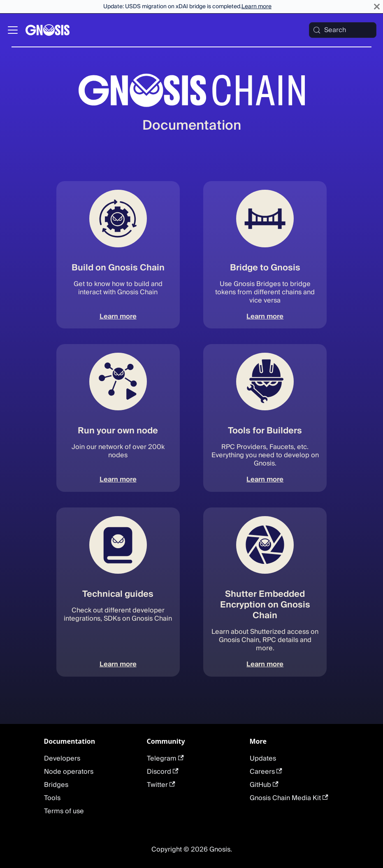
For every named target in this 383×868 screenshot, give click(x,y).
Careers (266, 772)
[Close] (377, 7)
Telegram (165, 759)
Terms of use (64, 811)
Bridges (56, 785)
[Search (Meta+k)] (343, 30)
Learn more (256, 7)
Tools (52, 798)
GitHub (264, 785)
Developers (62, 759)
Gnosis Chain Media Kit (289, 798)
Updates (263, 759)
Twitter (161, 785)
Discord (163, 772)
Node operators (69, 772)
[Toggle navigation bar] (13, 30)
